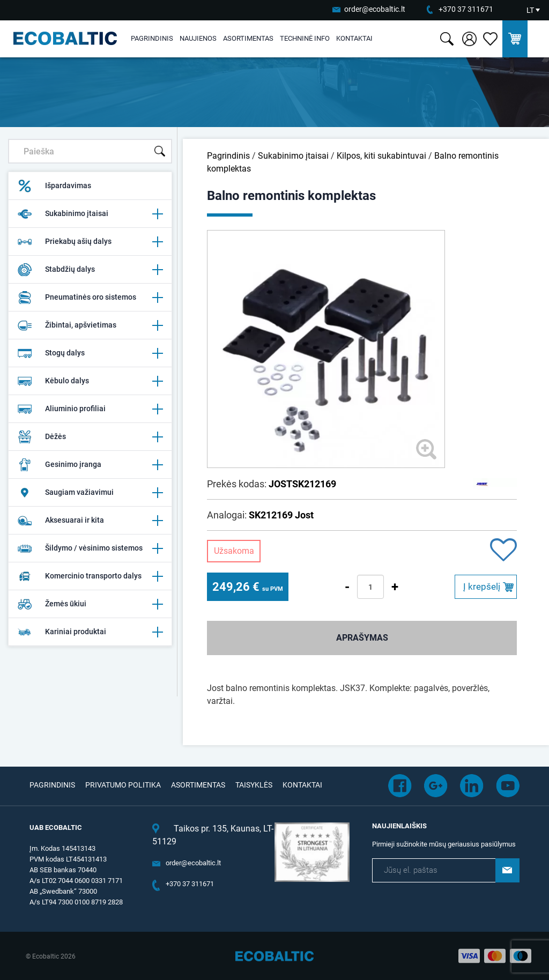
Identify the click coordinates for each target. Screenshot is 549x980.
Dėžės (90, 437)
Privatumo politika (123, 785)
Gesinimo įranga (90, 465)
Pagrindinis (152, 38)
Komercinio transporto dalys (90, 576)
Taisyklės (254, 785)
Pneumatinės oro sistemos (90, 298)
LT (530, 10)
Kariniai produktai (90, 632)
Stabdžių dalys (90, 270)
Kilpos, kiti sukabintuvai (381, 156)
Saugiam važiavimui (90, 493)
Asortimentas (248, 38)
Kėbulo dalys (90, 381)
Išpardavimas (54, 186)
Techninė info (305, 38)
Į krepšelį (482, 586)
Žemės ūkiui (90, 604)
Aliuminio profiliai (90, 409)
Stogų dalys (90, 353)
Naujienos (198, 38)
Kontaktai (354, 38)
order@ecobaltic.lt (375, 9)
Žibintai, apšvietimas (90, 325)
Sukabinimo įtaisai (90, 214)
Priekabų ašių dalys (90, 242)
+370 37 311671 (466, 9)
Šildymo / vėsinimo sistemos (90, 548)
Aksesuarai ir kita (90, 521)
